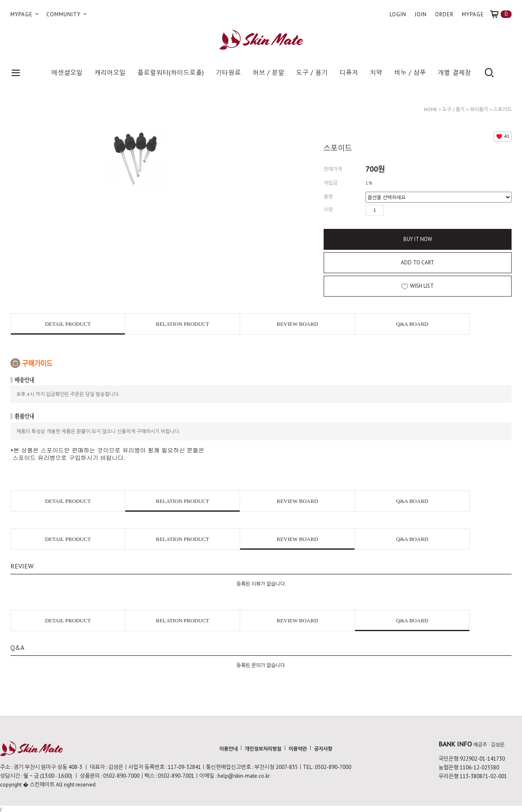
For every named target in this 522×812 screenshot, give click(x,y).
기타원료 (228, 72)
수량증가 (390, 210)
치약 (376, 72)
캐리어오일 (110, 72)
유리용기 (479, 109)
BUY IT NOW (418, 239)
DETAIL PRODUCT (68, 324)
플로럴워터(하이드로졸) (171, 72)
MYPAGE (25, 14)
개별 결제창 (454, 72)
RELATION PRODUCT (182, 324)
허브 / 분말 (269, 72)
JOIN (421, 14)
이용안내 (228, 748)
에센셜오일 (67, 72)
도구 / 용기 (312, 72)
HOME (431, 109)
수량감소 (403, 210)
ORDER (444, 14)
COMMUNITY (67, 14)
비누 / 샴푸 (410, 72)
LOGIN (398, 14)
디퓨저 (349, 72)
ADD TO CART (418, 263)
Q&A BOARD (412, 324)
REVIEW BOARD (297, 324)
